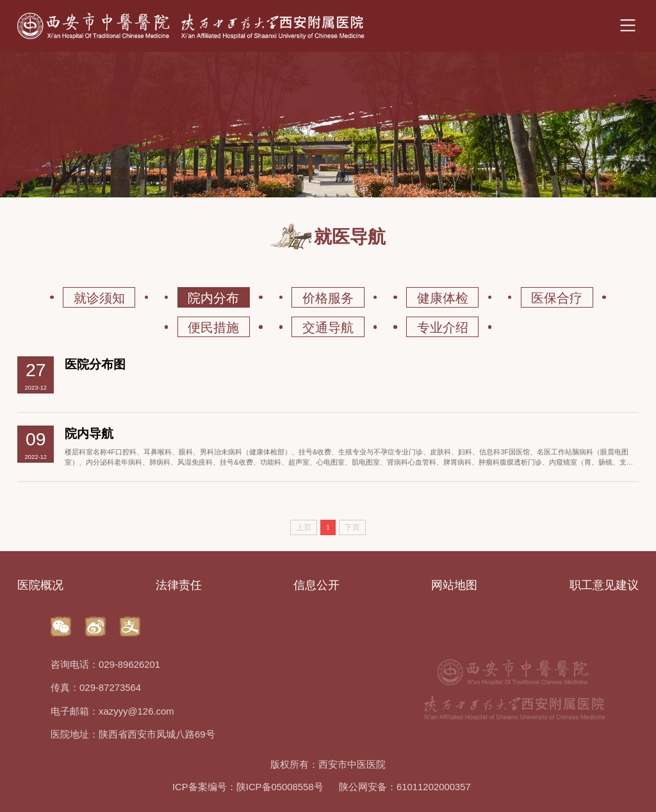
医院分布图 (95, 364)
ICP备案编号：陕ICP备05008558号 (248, 787)
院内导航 (89, 434)
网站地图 (454, 585)
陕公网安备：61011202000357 (405, 787)
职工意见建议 (604, 585)
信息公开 (316, 585)
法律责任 (179, 585)
